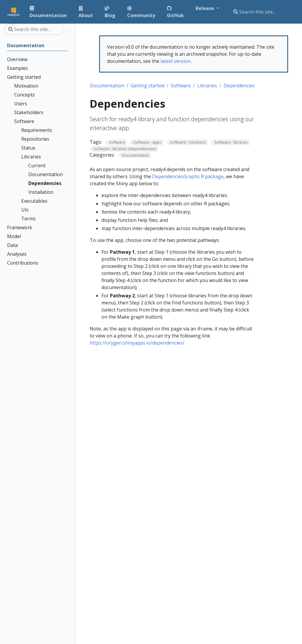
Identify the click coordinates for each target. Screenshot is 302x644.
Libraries (207, 86)
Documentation (107, 86)
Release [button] (205, 8)
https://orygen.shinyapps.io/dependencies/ (137, 343)
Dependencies (239, 86)
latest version (175, 61)
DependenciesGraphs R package (188, 176)
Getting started (147, 86)
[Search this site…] (260, 12)
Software (181, 86)
